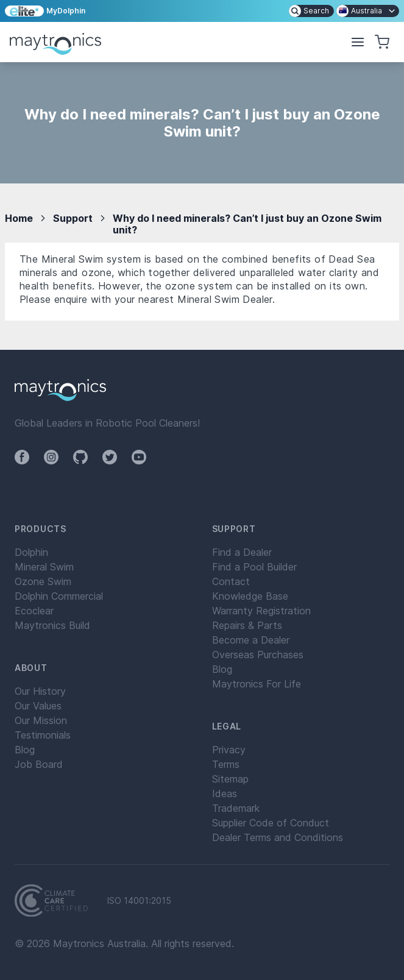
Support (73, 218)
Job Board (39, 764)
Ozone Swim (43, 581)
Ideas (225, 794)
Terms (226, 764)
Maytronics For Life (257, 684)
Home (19, 218)
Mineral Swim (44, 567)
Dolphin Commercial (59, 596)
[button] (358, 42)
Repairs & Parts (247, 625)
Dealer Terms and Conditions (278, 837)
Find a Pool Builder (254, 567)
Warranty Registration (261, 611)
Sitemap (230, 779)
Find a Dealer (242, 552)
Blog (25, 750)
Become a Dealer (251, 640)
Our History (40, 691)
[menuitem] (311, 11)
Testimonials (43, 735)
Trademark (236, 808)
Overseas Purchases (258, 655)
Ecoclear (34, 611)
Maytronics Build (52, 625)
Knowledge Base (250, 596)
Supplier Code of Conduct (271, 823)
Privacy (229, 750)
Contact (231, 581)
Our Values (38, 706)
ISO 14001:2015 (139, 901)
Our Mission (41, 720)
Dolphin (31, 552)
